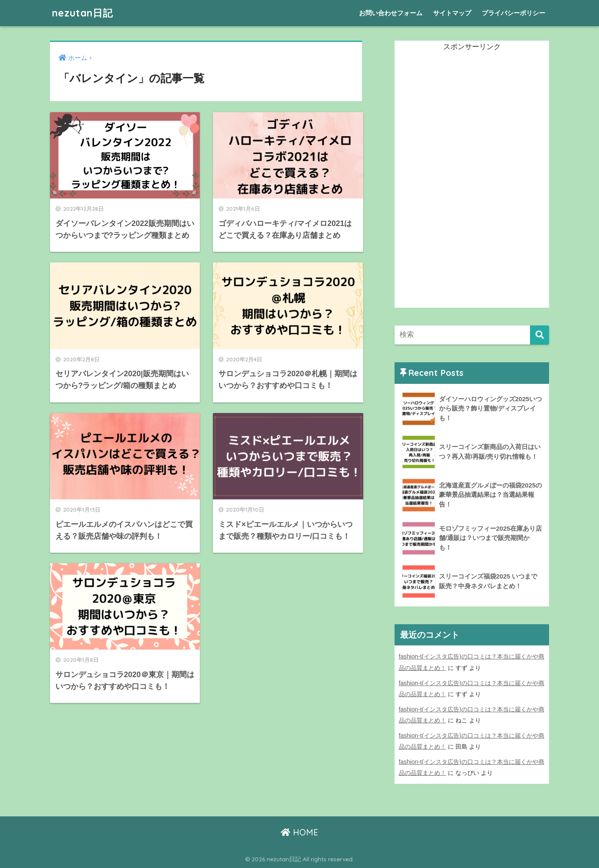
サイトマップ (452, 13)
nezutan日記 (83, 13)
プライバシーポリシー (513, 13)
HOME (299, 832)
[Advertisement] (458, 181)
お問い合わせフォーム (391, 13)
